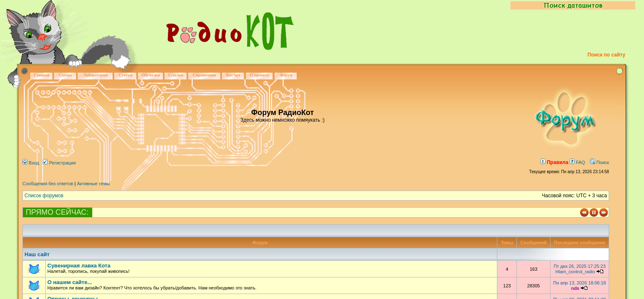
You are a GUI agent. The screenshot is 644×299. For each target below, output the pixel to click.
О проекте (259, 75)
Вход (31, 163)
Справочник (205, 75)
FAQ (577, 162)
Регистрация (59, 163)
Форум (286, 75)
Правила (554, 162)
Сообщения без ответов (48, 184)
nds (575, 288)
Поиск (600, 162)
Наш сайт (37, 254)
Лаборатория (95, 75)
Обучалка (150, 75)
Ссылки (176, 75)
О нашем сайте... (70, 282)
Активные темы (93, 184)
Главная (41, 75)
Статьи (126, 75)
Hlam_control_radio (575, 272)
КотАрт (233, 75)
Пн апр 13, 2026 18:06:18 (579, 283)
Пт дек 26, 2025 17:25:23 (579, 266)
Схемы (65, 75)
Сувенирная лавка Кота (79, 266)
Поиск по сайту (606, 55)
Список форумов (44, 196)
